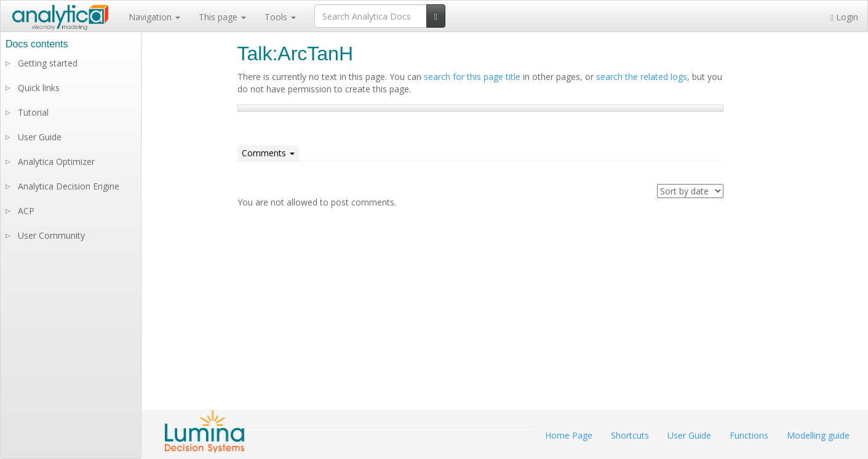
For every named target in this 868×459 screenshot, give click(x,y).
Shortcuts (630, 435)
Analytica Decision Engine (69, 186)
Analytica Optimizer (56, 162)
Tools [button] (280, 17)
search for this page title (472, 77)
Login (844, 17)
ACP (26, 211)
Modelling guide (818, 435)
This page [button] (222, 17)
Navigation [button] (154, 17)
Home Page (569, 435)
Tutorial (33, 112)
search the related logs (642, 77)
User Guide (40, 137)
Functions (749, 435)
